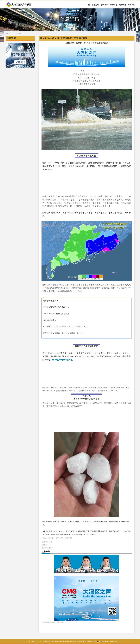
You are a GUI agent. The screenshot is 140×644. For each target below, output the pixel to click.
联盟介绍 (95, 5)
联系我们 (132, 5)
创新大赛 (123, 5)
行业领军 (104, 5)
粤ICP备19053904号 (90, 642)
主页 (88, 5)
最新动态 (114, 5)
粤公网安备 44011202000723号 (107, 642)
